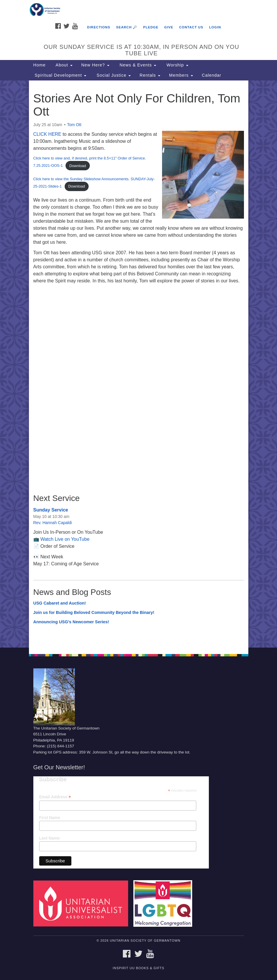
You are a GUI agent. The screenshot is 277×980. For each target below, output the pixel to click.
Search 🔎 (127, 27)
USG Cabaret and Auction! (60, 603)
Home (39, 65)
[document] (138, 364)
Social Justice (113, 75)
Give (169, 27)
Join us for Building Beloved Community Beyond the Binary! (94, 612)
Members (181, 75)
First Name (50, 818)
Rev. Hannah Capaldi (53, 523)
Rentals (150, 75)
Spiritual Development (60, 75)
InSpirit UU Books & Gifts (138, 968)
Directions (99, 27)
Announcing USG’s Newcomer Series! (71, 622)
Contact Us (191, 27)
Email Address (55, 797)
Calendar (211, 75)
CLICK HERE (47, 134)
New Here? (95, 65)
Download (78, 166)
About (63, 65)
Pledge (151, 27)
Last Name (50, 838)
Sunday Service (51, 510)
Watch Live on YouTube (65, 539)
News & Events (137, 65)
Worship (177, 65)
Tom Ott (74, 125)
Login (215, 27)
